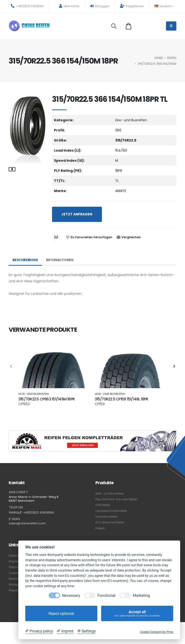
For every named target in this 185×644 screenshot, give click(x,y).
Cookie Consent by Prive (157, 632)
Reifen (172, 58)
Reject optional (61, 614)
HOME (159, 58)
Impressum (18, 562)
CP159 (100, 404)
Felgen (101, 528)
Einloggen (100, 6)
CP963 (24, 404)
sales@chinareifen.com (29, 523)
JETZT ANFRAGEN (77, 214)
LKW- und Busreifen (110, 493)
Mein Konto (69, 6)
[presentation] (11, 367)
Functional (106, 596)
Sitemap (15, 567)
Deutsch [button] (164, 6)
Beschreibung (26, 260)
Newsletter (17, 579)
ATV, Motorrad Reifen (112, 522)
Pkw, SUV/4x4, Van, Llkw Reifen (118, 499)
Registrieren (132, 6)
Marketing (141, 596)
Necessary (71, 596)
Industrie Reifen (107, 517)
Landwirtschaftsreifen (112, 511)
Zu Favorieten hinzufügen (89, 237)
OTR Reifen (104, 505)
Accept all (137, 614)
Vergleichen (129, 237)
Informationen (61, 260)
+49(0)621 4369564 (27, 6)
